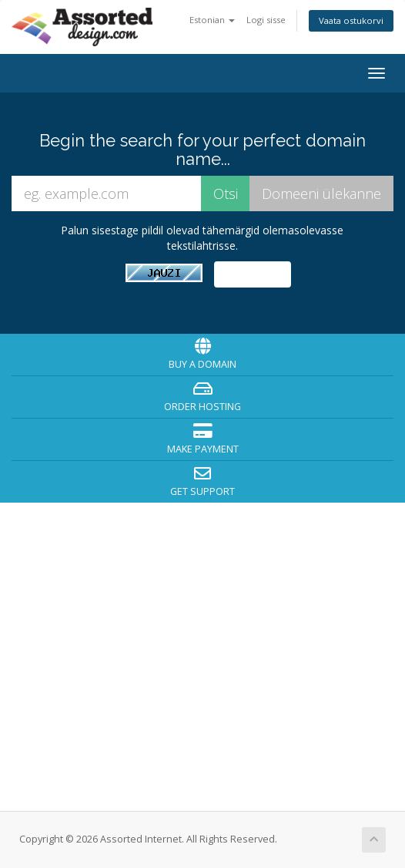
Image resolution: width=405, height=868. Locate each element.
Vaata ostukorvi (351, 20)
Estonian (212, 20)
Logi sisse (266, 20)
